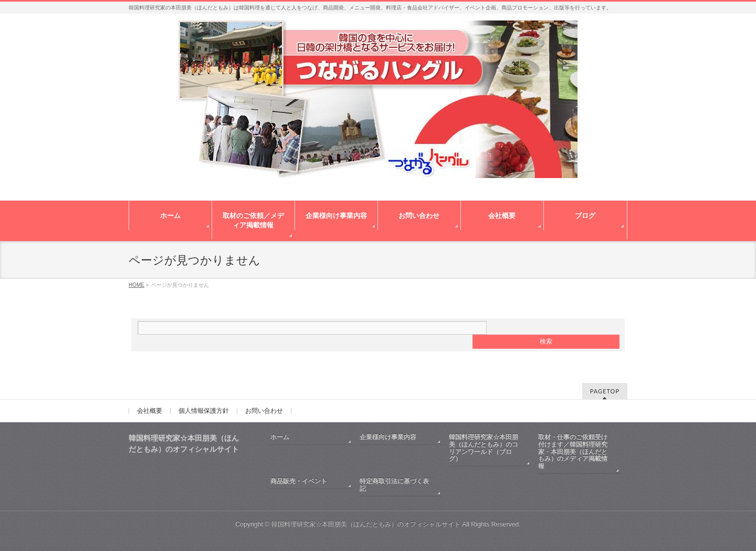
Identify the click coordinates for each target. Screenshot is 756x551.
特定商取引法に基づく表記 (394, 485)
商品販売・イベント (299, 481)
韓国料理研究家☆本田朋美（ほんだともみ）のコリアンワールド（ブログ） (484, 448)
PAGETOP (605, 391)
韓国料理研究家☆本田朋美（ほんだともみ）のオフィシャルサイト (366, 524)
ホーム (280, 437)
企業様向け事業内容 (388, 437)
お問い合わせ (264, 411)
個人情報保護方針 (204, 411)
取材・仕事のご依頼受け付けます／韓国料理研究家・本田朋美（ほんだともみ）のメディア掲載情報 (573, 452)
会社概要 (150, 411)
